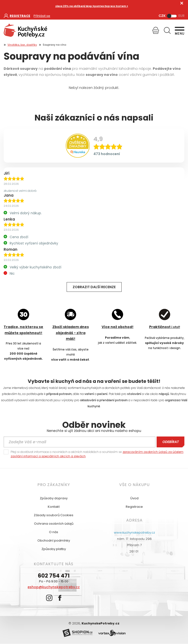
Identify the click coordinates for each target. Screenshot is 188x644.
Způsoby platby (54, 549)
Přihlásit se (42, 16)
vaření (89, 394)
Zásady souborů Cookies (54, 515)
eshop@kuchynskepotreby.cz (54, 587)
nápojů (164, 394)
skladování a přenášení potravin (104, 400)
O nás (54, 532)
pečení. (103, 394)
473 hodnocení (107, 154)
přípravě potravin (59, 394)
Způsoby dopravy (54, 498)
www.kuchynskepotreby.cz (134, 533)
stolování (134, 394)
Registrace (134, 507)
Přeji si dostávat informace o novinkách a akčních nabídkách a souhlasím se (97, 454)
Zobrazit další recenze (94, 287)
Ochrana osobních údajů (54, 524)
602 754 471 (54, 576)
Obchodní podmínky (54, 540)
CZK (162, 16)
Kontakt (54, 507)
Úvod (134, 498)
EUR (181, 16)
